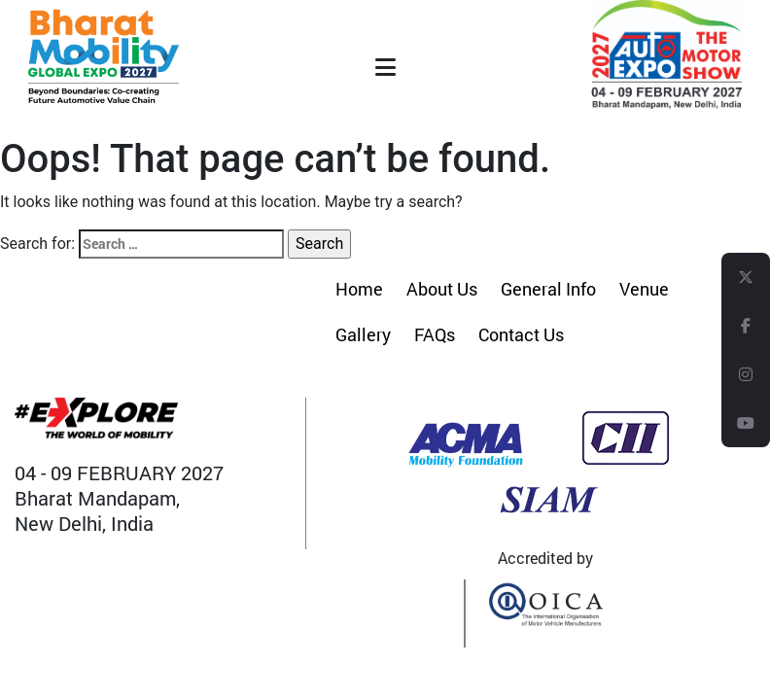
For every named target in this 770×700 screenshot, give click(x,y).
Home (359, 289)
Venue (644, 289)
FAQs (435, 334)
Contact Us (521, 334)
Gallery (363, 334)
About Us (442, 289)
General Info (548, 289)
